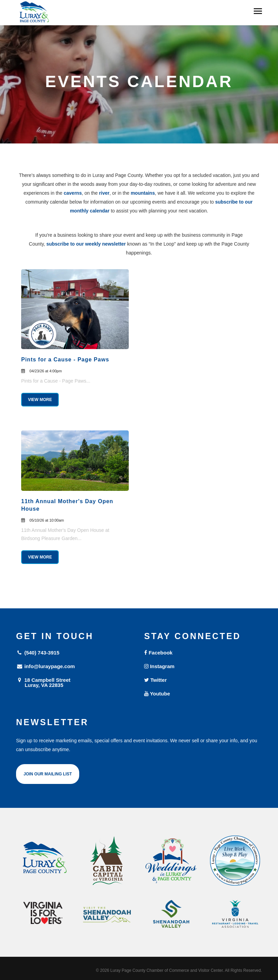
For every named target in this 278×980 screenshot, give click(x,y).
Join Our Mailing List (48, 774)
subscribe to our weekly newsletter (86, 244)
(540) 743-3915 (38, 653)
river (104, 193)
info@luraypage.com (45, 666)
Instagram (159, 666)
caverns (73, 193)
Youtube (157, 694)
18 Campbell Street (75, 682)
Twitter (155, 680)
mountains (143, 193)
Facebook (158, 653)
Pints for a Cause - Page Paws (65, 360)
